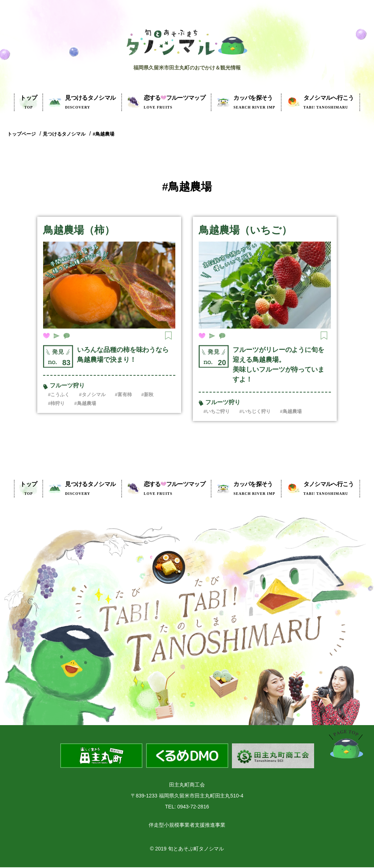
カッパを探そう (254, 102)
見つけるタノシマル (90, 102)
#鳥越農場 (104, 134)
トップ (28, 102)
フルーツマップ (175, 102)
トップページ (22, 134)
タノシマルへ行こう (329, 102)
